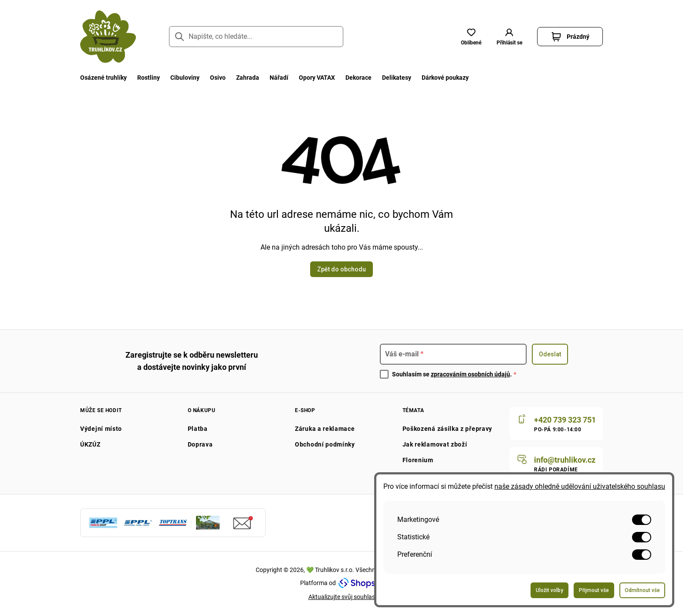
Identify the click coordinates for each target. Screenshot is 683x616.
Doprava (200, 444)
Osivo (218, 78)
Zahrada (248, 78)
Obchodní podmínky (325, 444)
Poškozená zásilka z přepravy (448, 429)
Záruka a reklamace (325, 429)
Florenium (418, 460)
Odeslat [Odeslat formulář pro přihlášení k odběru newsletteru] (550, 354)
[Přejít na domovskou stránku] (108, 37)
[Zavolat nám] (556, 423)
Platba (198, 429)
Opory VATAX (317, 78)
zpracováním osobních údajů (470, 374)
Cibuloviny (185, 78)
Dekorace (358, 78)
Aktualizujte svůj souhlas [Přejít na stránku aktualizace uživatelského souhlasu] (342, 597)
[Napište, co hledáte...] (256, 37)
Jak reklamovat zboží (435, 444)
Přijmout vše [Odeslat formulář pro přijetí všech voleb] (594, 590)
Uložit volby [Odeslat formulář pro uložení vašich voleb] (549, 590)
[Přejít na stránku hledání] (179, 37)
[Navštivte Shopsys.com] (361, 583)
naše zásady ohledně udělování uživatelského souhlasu (580, 486)
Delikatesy (397, 78)
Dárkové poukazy (445, 78)
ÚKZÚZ (90, 444)
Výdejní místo (101, 429)
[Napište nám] (556, 464)
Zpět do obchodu (341, 269)
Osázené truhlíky (103, 78)
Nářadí (279, 78)
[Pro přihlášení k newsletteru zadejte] (453, 354)
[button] (509, 37)
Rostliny (149, 78)
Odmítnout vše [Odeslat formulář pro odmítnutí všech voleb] (642, 590)
